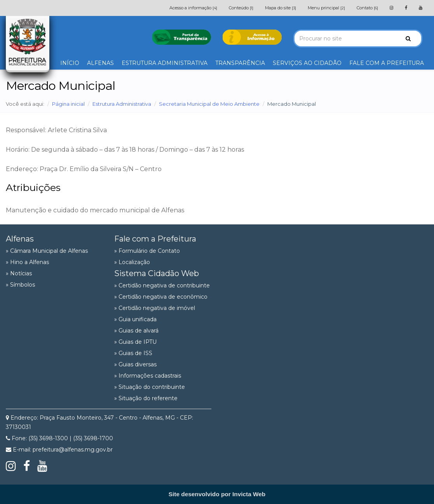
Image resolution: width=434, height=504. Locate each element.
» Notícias (19, 273)
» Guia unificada (135, 319)
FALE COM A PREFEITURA (387, 63)
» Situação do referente (146, 398)
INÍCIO (70, 63)
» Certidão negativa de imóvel (155, 308)
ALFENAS (100, 63)
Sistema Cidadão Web (157, 273)
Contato (367, 8)
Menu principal (326, 8)
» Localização (132, 262)
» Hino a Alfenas (27, 262)
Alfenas (20, 239)
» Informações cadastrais (148, 376)
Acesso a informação (193, 8)
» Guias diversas (135, 364)
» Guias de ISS (133, 353)
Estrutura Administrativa (122, 104)
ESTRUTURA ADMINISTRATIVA (165, 63)
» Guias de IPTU (135, 342)
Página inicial (68, 104)
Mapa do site (281, 8)
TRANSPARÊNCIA (240, 63)
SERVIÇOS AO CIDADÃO (307, 63)
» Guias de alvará (136, 331)
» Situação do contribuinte (150, 387)
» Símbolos (20, 285)
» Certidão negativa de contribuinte (162, 285)
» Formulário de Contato (147, 251)
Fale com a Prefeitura (155, 239)
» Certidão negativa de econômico (161, 297)
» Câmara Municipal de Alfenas (47, 251)
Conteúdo (241, 8)
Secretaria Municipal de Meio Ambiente (209, 104)
